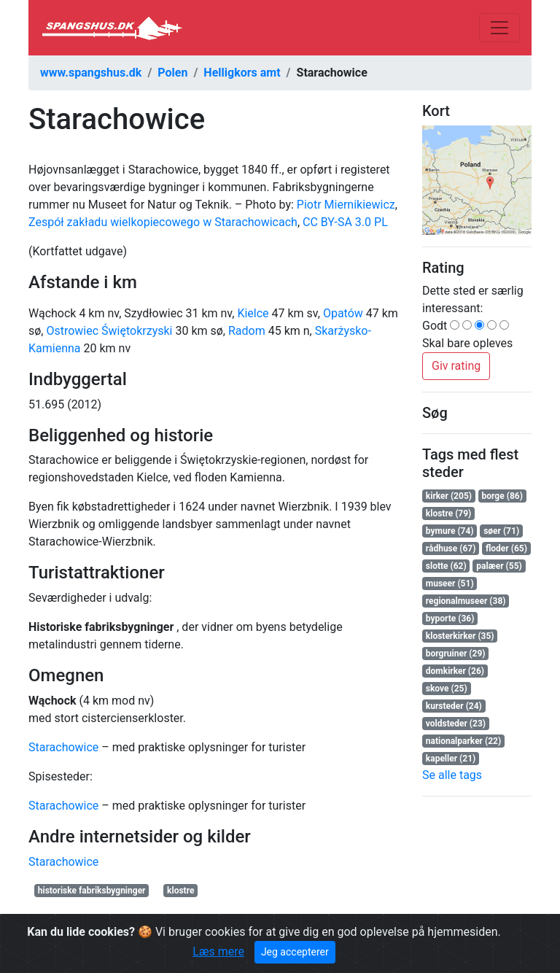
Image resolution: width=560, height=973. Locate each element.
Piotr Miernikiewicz (346, 205)
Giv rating (456, 366)
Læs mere (218, 951)
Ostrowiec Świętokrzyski (109, 331)
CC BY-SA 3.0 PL (345, 222)
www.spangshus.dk (91, 73)
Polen (172, 73)
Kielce (253, 313)
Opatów (343, 313)
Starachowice (63, 747)
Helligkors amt (242, 73)
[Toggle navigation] (499, 28)
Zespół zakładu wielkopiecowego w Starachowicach (163, 222)
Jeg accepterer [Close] (295, 952)
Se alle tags (452, 775)
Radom (247, 331)
